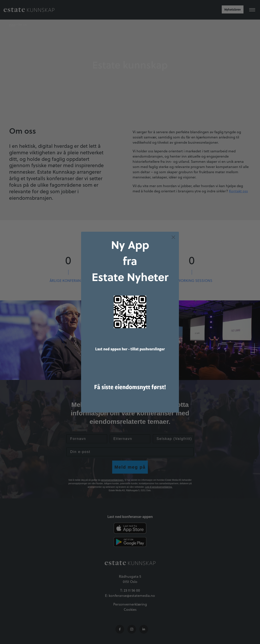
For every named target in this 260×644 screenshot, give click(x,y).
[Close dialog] (173, 242)
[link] (130, 317)
